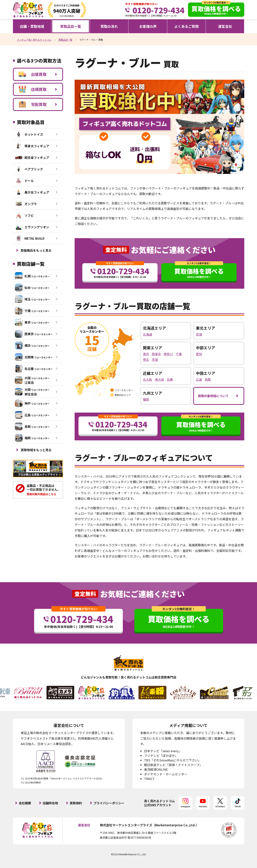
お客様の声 (148, 26)
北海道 (147, 334)
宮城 (199, 334)
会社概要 (25, 803)
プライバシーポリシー (109, 803)
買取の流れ (109, 26)
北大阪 (147, 379)
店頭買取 (32, 89)
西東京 (156, 354)
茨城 (155, 360)
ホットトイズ (29, 134)
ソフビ (24, 215)
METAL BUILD (30, 238)
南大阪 (159, 379)
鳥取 (208, 379)
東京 (146, 354)
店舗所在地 (50, 803)
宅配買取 (32, 104)
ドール (24, 181)
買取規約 (76, 803)
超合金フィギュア (32, 157)
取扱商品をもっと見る (36, 250)
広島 (199, 379)
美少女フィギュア (32, 192)
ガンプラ (26, 204)
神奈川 (168, 354)
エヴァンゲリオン (32, 227)
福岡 (146, 399)
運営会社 (225, 26)
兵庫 (170, 379)
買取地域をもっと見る (36, 450)
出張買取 (32, 74)
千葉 (179, 354)
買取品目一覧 (71, 26)
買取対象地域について (213, 396)
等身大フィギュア (32, 146)
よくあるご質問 (186, 26)
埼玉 (146, 360)
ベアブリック (29, 169)
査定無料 (116, 250)
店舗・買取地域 (32, 26)
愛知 (199, 354)
